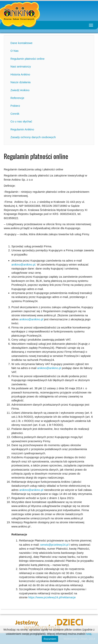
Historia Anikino (20, 74)
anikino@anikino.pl (23, 264)
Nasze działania (21, 82)
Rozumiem (50, 639)
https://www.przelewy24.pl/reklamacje (52, 597)
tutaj (89, 634)
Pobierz (15, 106)
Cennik (15, 114)
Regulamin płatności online (27, 59)
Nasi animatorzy (21, 66)
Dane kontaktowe (21, 43)
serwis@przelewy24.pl (54, 545)
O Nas (15, 51)
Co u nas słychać (21, 121)
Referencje (17, 98)
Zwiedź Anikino (20, 90)
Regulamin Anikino (22, 129)
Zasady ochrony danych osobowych (33, 137)
